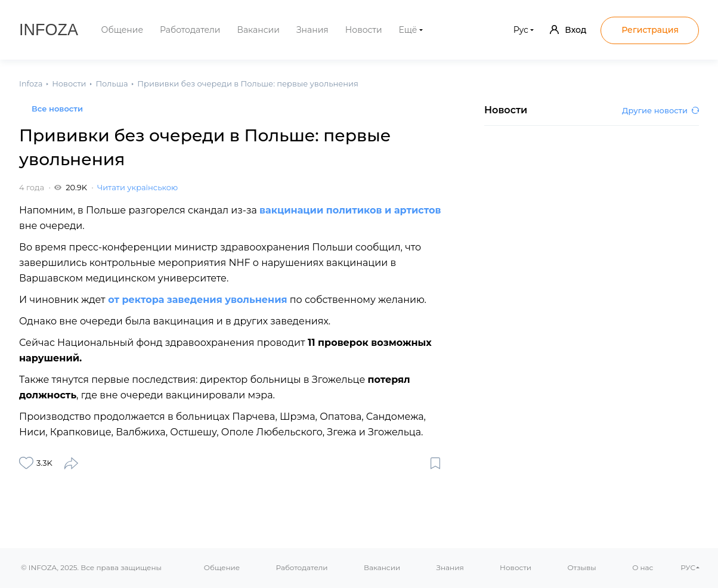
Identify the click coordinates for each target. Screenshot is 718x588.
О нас (643, 567)
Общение (123, 30)
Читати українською (137, 187)
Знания (312, 30)
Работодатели (190, 30)
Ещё (408, 30)
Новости (364, 30)
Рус (521, 30)
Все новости (57, 109)
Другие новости (660, 110)
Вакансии (258, 30)
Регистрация (650, 30)
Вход (568, 30)
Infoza (49, 30)
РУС (688, 567)
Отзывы (581, 567)
